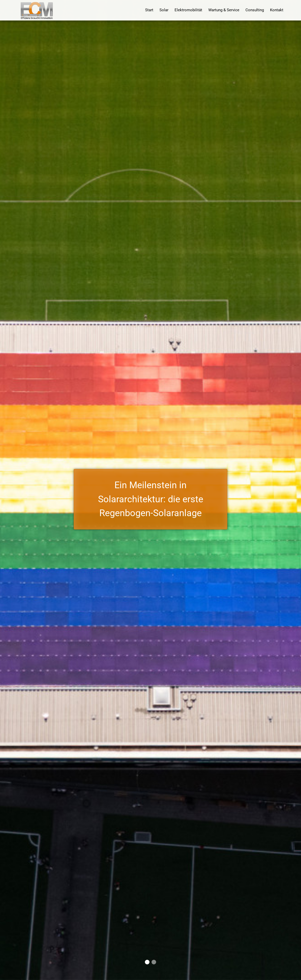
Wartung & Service (224, 10)
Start (149, 10)
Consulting (255, 10)
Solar (164, 10)
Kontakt (277, 10)
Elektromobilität (188, 10)
